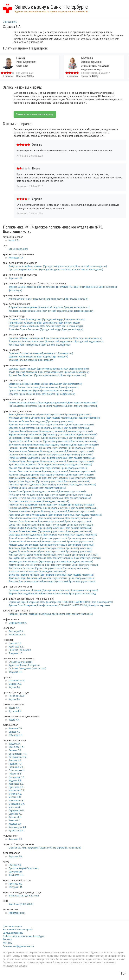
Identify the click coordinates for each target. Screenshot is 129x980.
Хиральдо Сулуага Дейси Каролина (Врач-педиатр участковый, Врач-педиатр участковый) (54, 555)
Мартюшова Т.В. (17, 790)
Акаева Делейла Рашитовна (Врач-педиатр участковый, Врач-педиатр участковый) (50, 415)
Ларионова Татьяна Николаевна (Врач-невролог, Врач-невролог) (41, 353)
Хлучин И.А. (14, 687)
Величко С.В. (15, 750)
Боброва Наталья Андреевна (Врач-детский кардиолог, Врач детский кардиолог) (49, 307)
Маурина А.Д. (15, 794)
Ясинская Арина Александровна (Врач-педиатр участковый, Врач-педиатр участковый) (52, 581)
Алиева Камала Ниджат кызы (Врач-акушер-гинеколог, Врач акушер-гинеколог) (48, 299)
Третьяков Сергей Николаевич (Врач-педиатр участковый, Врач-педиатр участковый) (51, 542)
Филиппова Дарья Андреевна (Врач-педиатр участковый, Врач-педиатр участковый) (51, 548)
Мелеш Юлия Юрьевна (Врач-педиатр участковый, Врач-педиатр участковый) (47, 491)
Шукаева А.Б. (15, 711)
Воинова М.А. (15, 760)
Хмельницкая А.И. (18, 827)
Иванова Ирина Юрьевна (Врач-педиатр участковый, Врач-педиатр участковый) (48, 468)
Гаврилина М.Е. (16, 767)
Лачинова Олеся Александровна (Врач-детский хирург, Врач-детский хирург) (47, 319)
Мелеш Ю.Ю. (15, 797)
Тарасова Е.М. (16, 278)
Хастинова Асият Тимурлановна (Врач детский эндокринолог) (40, 345)
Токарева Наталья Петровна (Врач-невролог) (31, 360)
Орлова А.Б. (15, 732)
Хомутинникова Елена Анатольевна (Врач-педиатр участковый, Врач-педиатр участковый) (54, 565)
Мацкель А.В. (15, 684)
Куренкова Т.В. (16, 647)
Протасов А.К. (16, 884)
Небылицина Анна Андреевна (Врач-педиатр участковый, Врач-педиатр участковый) (51, 495)
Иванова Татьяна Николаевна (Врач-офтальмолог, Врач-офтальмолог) (44, 387)
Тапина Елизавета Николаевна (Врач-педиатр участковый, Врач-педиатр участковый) (52, 538)
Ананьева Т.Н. (16, 729)
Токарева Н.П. (16, 653)
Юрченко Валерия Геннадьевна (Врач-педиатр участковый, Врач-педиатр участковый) (52, 578)
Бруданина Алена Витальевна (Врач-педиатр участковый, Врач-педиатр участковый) (51, 431)
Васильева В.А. (16, 747)
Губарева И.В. (15, 774)
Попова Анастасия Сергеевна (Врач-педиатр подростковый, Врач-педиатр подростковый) (53, 406)
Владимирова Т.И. (18, 754)
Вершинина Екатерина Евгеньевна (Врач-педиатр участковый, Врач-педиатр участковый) (53, 435)
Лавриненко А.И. (17, 681)
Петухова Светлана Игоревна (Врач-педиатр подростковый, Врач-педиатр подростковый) (53, 403)
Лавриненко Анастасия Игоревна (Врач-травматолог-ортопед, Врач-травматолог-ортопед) (53, 590)
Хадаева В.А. (15, 824)
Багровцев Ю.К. (16, 631)
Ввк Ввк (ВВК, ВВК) (18, 249)
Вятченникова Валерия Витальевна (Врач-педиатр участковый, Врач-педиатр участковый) (54, 445)
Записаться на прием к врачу (35, 114)
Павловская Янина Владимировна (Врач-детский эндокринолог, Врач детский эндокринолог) (55, 338)
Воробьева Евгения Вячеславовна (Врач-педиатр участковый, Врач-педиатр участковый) (53, 441)
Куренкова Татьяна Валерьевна (24, 665)
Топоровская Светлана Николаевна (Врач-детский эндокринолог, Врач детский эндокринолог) (56, 341)
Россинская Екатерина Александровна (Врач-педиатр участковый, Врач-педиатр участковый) (55, 515)
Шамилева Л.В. (16, 875)
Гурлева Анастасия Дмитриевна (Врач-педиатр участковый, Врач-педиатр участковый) (52, 458)
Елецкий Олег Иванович (21, 662)
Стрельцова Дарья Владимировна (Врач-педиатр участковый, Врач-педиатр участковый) (53, 535)
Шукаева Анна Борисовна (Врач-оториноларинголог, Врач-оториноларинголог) (47, 375)
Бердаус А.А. (15, 744)
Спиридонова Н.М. (18, 623)
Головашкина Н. (17, 770)
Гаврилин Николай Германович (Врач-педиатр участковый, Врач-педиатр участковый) (52, 448)
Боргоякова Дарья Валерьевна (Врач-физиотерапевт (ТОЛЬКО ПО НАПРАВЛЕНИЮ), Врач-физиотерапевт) (61, 602)
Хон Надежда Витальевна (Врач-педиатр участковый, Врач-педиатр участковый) (49, 568)
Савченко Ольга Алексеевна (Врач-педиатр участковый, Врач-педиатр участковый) (50, 521)
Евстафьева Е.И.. (17, 777)
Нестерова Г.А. (16, 258)
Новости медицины (13, 926)
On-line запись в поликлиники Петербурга (24, 936)
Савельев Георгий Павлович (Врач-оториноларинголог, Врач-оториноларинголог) (49, 369)
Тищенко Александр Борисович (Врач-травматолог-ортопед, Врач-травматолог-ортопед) (53, 594)
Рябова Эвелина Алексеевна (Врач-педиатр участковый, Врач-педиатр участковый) (50, 518)
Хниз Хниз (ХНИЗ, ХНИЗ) (21, 904)
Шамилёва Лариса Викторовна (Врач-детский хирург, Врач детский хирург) (46, 329)
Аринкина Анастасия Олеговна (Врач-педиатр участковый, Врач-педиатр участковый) (51, 425)
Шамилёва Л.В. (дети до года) (24, 896)
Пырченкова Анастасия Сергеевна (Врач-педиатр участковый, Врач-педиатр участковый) (53, 508)
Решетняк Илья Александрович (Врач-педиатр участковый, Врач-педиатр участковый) (52, 511)
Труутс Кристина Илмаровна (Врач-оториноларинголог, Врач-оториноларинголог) (49, 372)
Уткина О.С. (14, 820)
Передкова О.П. (16, 811)
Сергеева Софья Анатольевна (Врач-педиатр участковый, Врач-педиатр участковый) (50, 528)
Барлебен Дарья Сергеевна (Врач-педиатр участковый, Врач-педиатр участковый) (49, 428)
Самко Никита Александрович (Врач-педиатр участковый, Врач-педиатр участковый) (51, 525)
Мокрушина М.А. (17, 804)
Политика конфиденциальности (19, 946)
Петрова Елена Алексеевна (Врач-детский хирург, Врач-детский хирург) (44, 323)
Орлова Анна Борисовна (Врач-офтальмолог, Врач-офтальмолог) (41, 391)
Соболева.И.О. (16, 735)
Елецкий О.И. (15, 643)
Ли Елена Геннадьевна (20, 650)
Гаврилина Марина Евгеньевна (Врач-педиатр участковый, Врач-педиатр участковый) (51, 451)
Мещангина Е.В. (16, 801)
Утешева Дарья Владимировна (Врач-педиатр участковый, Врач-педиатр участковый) (52, 545)
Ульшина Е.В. (15, 817)
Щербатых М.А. (16, 831)
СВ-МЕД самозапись (13, 933)
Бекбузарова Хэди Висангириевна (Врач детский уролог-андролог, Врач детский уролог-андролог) (58, 266)
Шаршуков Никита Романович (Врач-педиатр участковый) (37, 572)
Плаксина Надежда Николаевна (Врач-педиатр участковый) (39, 501)
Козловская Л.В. (17, 635)
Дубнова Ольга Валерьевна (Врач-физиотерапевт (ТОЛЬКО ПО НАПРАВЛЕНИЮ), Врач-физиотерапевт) (59, 605)
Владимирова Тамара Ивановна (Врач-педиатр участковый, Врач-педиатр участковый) (52, 438)
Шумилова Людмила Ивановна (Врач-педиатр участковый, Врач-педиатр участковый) (51, 575)
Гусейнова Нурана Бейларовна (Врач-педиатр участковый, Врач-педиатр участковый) (51, 461)
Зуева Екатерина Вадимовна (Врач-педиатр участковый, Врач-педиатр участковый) (50, 465)
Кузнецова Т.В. (16, 784)
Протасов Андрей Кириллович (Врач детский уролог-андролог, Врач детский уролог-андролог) (56, 270)
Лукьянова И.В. (16, 787)
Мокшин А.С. (15, 807)
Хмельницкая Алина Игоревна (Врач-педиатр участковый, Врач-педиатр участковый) (51, 562)
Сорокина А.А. (15, 814)
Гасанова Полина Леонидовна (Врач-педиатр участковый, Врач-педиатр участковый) (51, 455)
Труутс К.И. (14, 708)
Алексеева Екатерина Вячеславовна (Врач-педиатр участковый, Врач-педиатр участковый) (54, 418)
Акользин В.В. (16, 839)
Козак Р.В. (14, 240)
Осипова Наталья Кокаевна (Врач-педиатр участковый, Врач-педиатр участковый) (50, 498)
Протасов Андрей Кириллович (24, 868)
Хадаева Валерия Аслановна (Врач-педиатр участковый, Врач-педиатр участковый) (51, 551)
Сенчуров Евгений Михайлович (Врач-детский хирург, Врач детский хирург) (46, 326)
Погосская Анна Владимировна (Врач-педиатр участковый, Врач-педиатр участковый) (52, 505)
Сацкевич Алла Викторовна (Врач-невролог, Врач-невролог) (38, 357)
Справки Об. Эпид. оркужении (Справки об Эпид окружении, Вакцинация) (45, 848)
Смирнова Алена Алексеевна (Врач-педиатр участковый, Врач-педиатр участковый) (50, 531)
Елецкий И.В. (15, 865)
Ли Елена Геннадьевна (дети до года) (27, 669)
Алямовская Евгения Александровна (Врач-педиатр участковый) (41, 421)
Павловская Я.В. (17, 913)
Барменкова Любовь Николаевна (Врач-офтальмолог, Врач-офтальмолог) (45, 384)
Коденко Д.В (15, 781)
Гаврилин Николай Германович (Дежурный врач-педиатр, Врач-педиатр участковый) (51, 614)
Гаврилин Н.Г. (16, 764)
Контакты (8, 943)
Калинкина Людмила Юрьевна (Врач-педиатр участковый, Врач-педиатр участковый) (51, 475)
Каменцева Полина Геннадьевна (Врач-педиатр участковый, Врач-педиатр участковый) (52, 478)
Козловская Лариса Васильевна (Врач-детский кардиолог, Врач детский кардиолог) (51, 311)
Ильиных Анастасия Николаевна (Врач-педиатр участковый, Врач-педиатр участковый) (52, 471)
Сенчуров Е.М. (16, 872)
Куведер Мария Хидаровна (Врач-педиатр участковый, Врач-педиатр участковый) (49, 481)
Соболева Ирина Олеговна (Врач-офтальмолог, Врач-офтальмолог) (42, 394)
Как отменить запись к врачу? (18, 930)
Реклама (7, 939)
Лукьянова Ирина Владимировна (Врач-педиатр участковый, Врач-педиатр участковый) (52, 485)
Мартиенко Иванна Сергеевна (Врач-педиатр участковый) (37, 488)
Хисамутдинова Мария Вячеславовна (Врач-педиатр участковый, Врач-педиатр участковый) (55, 558)
